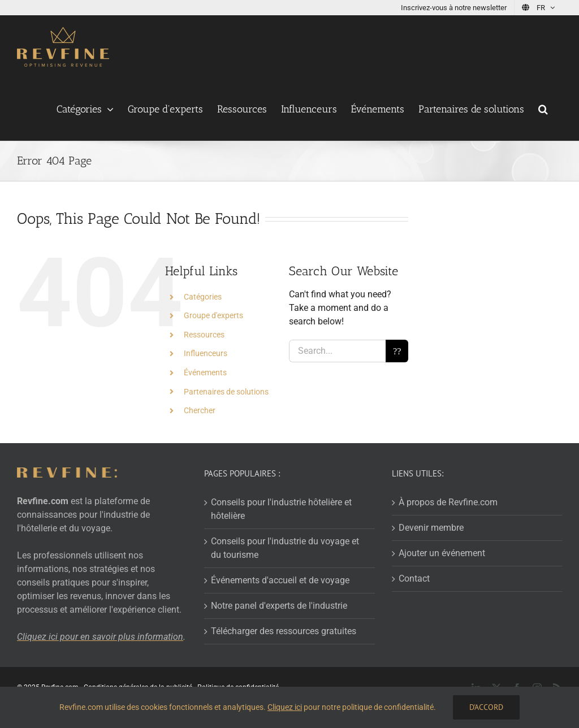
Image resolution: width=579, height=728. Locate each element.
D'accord (486, 707)
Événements (205, 372)
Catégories (203, 297)
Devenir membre (431, 528)
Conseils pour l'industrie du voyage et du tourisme (285, 548)
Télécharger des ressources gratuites (284, 631)
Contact (414, 578)
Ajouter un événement (442, 553)
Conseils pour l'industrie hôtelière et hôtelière (281, 509)
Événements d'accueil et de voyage (280, 580)
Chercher (200, 410)
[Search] (397, 351)
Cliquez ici (285, 707)
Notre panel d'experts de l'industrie (279, 606)
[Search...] (337, 351)
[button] (543, 109)
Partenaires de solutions (226, 392)
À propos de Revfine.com (448, 502)
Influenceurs (206, 353)
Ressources (204, 335)
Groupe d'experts (213, 315)
